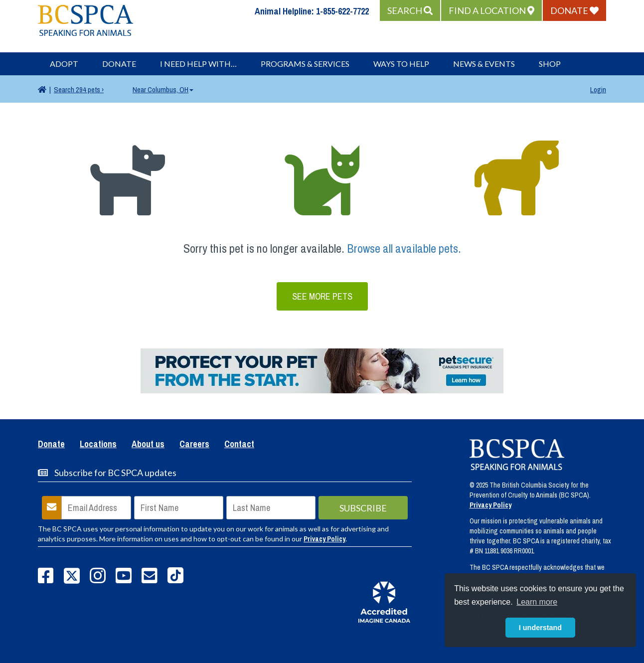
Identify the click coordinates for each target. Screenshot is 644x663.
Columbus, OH (163, 89)
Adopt (64, 64)
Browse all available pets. (404, 248)
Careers (194, 445)
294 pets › (79, 89)
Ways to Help (401, 64)
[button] (410, 10)
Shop (550, 64)
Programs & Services (305, 64)
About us (148, 445)
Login (598, 89)
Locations (98, 445)
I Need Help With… (198, 64)
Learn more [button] (537, 602)
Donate (119, 64)
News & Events (484, 64)
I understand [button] (540, 628)
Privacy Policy (324, 539)
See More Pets (322, 296)
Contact (239, 445)
